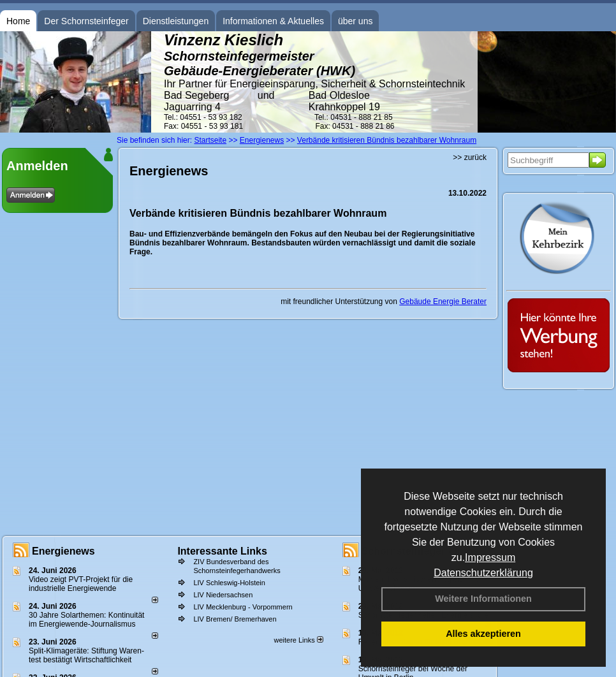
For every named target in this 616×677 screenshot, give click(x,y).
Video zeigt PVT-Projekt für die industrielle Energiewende (81, 584)
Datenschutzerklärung (483, 573)
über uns (355, 21)
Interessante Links (222, 551)
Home (18, 21)
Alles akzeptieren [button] (483, 634)
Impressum (490, 557)
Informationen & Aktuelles (273, 21)
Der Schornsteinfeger (86, 21)
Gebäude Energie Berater (443, 302)
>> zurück (470, 157)
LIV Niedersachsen (223, 595)
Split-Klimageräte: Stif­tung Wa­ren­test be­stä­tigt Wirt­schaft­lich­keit (86, 655)
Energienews (63, 551)
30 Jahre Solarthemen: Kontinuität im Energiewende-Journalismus (86, 620)
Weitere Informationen (483, 599)
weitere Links (298, 640)
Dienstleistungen (176, 21)
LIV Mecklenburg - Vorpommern (243, 607)
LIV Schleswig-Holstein (229, 583)
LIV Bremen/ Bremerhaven (235, 619)
